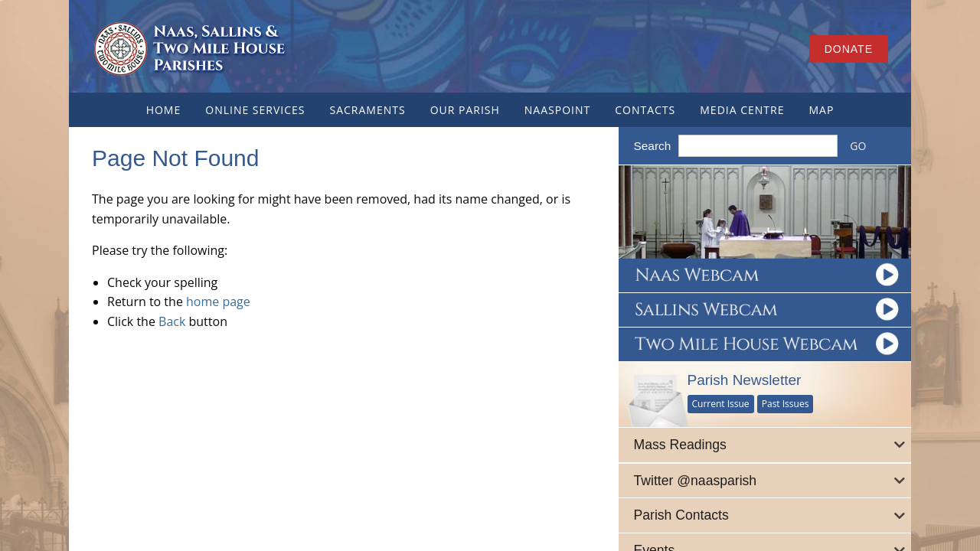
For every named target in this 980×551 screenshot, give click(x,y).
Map (821, 110)
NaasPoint (557, 110)
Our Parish (465, 110)
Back (172, 321)
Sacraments (367, 110)
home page (218, 302)
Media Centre (742, 110)
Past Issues (786, 404)
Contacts (645, 110)
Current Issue (721, 404)
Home (164, 110)
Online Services (255, 110)
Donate (849, 49)
